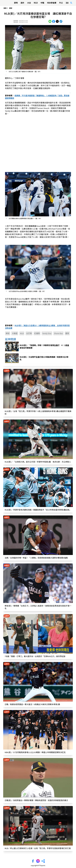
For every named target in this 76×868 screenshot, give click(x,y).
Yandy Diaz (47, 333)
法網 (68, 3)
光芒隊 (29, 333)
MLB (36, 3)
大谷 (29, 3)
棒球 (11, 8)
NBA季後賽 (52, 3)
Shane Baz (58, 333)
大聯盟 (15, 333)
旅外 (22, 3)
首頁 (5, 8)
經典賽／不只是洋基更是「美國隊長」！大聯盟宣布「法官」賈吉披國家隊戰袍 (37, 97)
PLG (61, 3)
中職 (42, 3)
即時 (16, 3)
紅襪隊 (37, 333)
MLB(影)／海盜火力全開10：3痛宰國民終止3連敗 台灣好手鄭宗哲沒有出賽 (37, 327)
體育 (67, 333)
